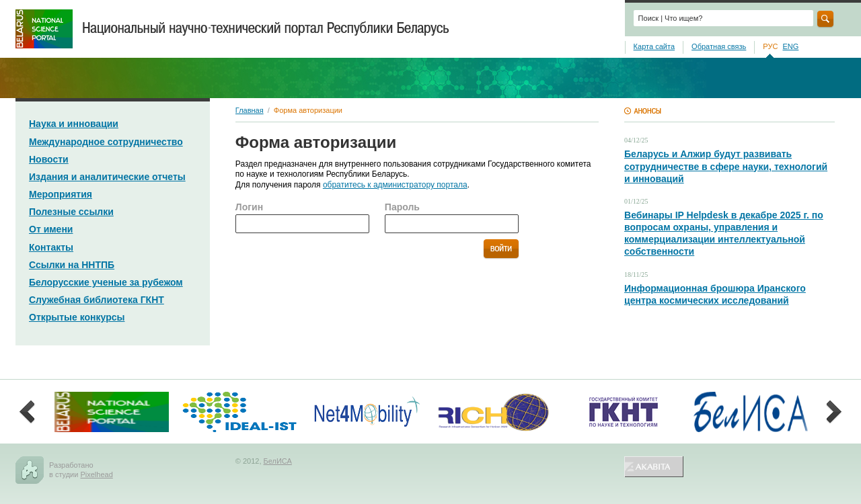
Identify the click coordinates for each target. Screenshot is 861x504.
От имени (51, 229)
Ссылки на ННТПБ (72, 265)
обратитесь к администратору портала (395, 185)
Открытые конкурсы (77, 317)
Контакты (51, 247)
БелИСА (278, 461)
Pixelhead (96, 474)
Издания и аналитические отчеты (107, 177)
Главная (250, 110)
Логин (249, 207)
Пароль (402, 207)
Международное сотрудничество (106, 142)
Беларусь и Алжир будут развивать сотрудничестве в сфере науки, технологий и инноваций (726, 166)
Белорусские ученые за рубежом (106, 282)
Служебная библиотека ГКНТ (97, 300)
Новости (49, 159)
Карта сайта (654, 46)
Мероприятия (61, 194)
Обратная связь (719, 46)
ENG (790, 46)
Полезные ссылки (71, 212)
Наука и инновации (74, 124)
